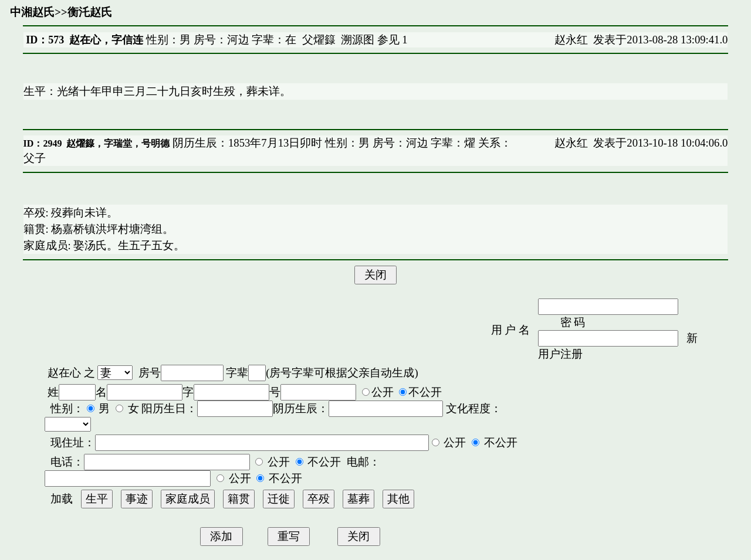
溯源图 (358, 40)
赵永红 (571, 40)
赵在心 (64, 373)
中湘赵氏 (32, 12)
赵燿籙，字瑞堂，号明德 (118, 143)
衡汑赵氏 (90, 12)
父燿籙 (319, 40)
